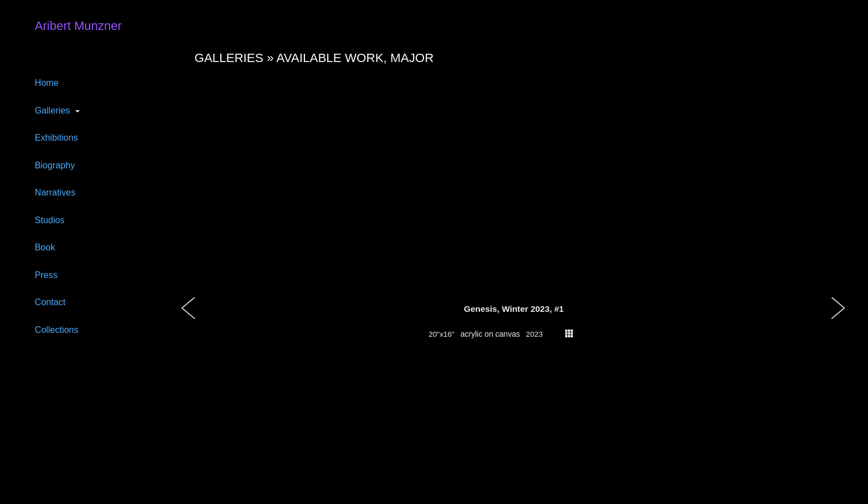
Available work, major (355, 58)
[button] (189, 320)
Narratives (55, 192)
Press (46, 275)
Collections (57, 330)
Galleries (53, 110)
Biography (55, 165)
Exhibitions (56, 137)
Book (45, 247)
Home (47, 83)
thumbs (569, 333)
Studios (50, 220)
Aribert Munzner (78, 26)
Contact (50, 302)
